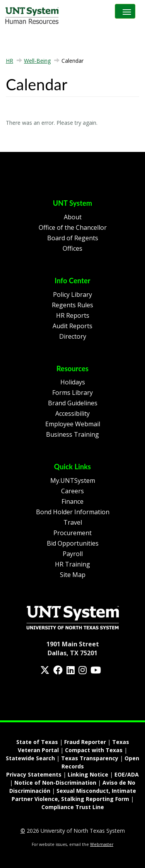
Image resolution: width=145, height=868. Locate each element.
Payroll (73, 554)
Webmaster (102, 844)
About (73, 217)
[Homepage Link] (73, 617)
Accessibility (72, 413)
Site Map (73, 575)
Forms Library (72, 393)
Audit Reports (72, 326)
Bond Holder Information (73, 512)
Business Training (72, 434)
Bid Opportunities (73, 543)
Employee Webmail (73, 424)
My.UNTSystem (73, 480)
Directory (73, 336)
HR (9, 61)
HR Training (72, 564)
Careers (72, 491)
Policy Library (72, 294)
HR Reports (73, 315)
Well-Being (37, 61)
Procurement (72, 533)
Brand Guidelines (73, 403)
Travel (73, 522)
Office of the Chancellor (73, 227)
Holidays (73, 382)
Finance (72, 501)
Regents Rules (72, 305)
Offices (72, 248)
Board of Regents (73, 238)
